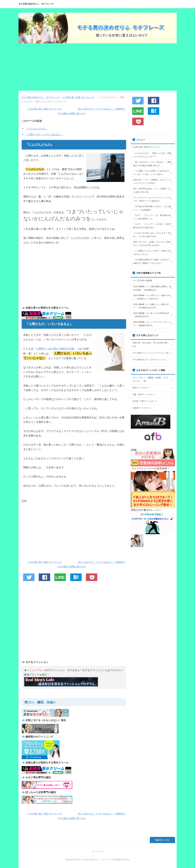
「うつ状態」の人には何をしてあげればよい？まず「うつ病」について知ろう (151, 173)
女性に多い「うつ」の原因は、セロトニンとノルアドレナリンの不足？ (152, 181)
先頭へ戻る (164, 840)
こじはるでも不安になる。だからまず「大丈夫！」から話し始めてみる (152, 235)
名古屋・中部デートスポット (145, 401)
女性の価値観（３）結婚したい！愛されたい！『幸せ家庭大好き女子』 (151, 306)
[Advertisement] (98, 67)
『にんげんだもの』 (37, 129)
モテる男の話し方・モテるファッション (150, 360)
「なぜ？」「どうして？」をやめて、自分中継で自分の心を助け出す (152, 226)
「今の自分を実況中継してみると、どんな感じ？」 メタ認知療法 (152, 208)
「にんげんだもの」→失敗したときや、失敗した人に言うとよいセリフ (152, 155)
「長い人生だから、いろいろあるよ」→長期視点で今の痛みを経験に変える (152, 164)
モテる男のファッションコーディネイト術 (151, 353)
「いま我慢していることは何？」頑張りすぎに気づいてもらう (152, 253)
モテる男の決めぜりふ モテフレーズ (36, 4)
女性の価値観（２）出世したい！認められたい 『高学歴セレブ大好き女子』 (152, 297)
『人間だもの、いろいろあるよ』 (44, 134)
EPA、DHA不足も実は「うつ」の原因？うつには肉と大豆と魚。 (152, 190)
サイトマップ (98, 851)
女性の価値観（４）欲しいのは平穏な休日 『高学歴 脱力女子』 (151, 315)
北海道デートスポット (142, 408)
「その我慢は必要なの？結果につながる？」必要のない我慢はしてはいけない (152, 261)
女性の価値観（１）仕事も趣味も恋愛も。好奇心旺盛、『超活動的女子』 (152, 288)
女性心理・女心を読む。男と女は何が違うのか (151, 344)
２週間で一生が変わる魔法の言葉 (55, 349)
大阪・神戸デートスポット (144, 395)
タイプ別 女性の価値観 (142, 280)
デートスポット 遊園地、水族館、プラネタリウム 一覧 (151, 379)
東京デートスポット (141, 388)
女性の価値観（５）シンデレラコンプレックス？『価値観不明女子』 (152, 324)
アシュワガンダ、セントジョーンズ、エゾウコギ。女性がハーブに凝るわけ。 (152, 199)
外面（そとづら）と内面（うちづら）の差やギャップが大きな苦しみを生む (152, 244)
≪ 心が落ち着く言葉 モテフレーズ (45, 109)
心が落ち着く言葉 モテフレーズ (146, 147)
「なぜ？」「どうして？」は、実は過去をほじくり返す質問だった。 (152, 217)
